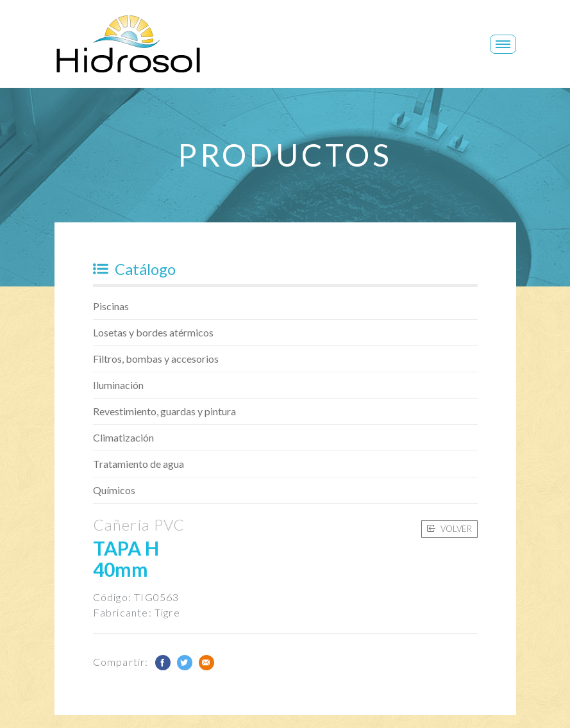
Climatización (123, 437)
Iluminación (118, 385)
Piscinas (111, 306)
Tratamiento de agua (138, 464)
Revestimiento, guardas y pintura (164, 411)
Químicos (114, 490)
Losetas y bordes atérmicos (153, 332)
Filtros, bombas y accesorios (156, 359)
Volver (449, 529)
